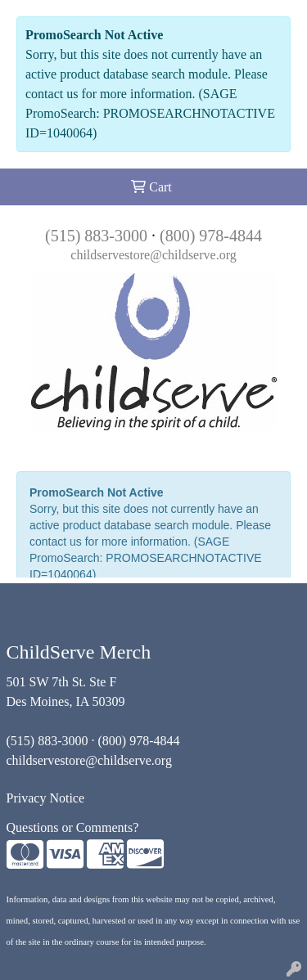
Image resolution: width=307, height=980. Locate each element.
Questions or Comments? (73, 827)
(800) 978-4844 (211, 236)
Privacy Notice (46, 798)
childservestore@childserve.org (153, 255)
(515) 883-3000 (96, 236)
